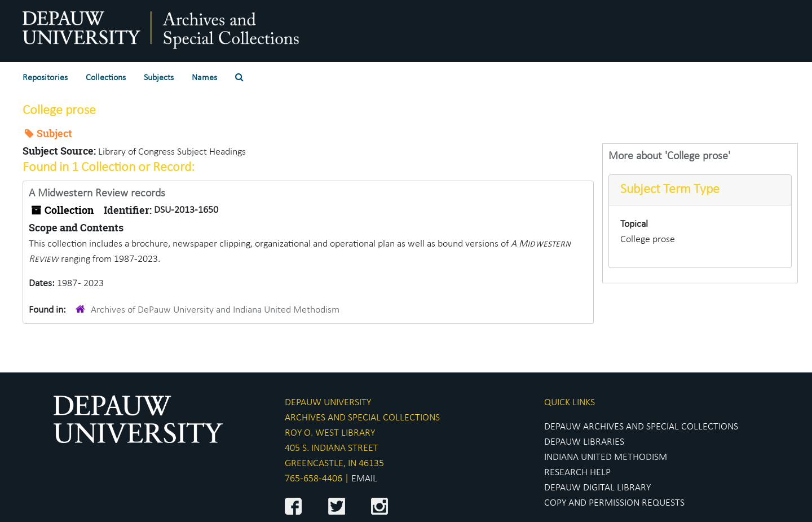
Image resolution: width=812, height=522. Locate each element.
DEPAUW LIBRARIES (584, 442)
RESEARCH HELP (577, 473)
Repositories (45, 78)
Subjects (159, 78)
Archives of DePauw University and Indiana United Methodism (215, 310)
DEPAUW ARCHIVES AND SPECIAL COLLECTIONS (641, 427)
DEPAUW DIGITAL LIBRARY (597, 488)
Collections (106, 78)
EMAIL (364, 479)
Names (204, 78)
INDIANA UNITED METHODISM (606, 457)
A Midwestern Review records (97, 194)
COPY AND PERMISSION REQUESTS (614, 503)
